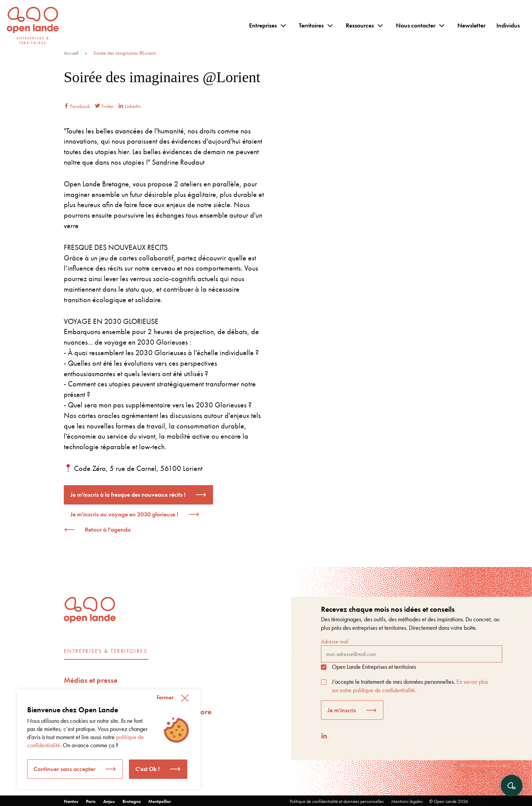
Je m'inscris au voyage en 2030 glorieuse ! (124, 514)
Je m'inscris (342, 710)
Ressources (360, 25)
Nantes (71, 801)
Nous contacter (416, 25)
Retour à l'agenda (108, 529)
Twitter (104, 106)
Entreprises (263, 25)
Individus (508, 25)
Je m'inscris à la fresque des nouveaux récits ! (128, 494)
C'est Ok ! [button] (148, 769)
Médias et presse (91, 680)
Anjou (109, 801)
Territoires (311, 25)
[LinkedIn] (324, 736)
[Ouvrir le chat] (512, 786)
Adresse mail (412, 650)
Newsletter (471, 25)
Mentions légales (407, 801)
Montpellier (160, 801)
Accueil (71, 53)
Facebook (77, 106)
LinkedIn (130, 106)
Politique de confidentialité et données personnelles (337, 801)
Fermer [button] (165, 697)
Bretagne (132, 801)
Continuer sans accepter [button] (64, 769)
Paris (91, 801)
